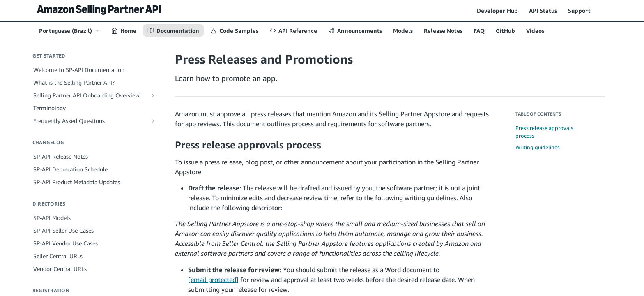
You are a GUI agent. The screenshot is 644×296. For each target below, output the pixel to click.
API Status (543, 10)
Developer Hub (497, 10)
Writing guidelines (538, 147)
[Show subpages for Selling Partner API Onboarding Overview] (153, 95)
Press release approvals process (544, 132)
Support (579, 10)
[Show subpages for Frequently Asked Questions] (153, 121)
